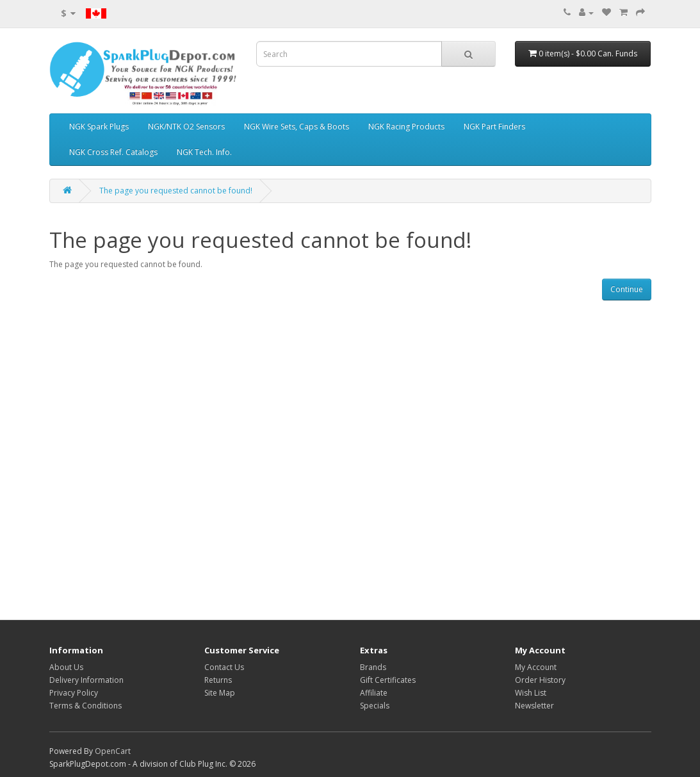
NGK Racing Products (406, 127)
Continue (627, 289)
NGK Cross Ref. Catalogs (113, 152)
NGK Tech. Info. (204, 152)
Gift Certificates (388, 680)
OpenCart (113, 751)
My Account (536, 667)
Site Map (220, 693)
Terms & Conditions (85, 706)
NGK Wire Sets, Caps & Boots (297, 127)
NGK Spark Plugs (99, 127)
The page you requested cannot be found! (176, 191)
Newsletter (534, 706)
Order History (540, 680)
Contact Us (224, 667)
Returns (218, 680)
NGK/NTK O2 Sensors (186, 127)
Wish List (531, 693)
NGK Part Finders (494, 127)
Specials (375, 706)
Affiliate (374, 693)
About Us (66, 667)
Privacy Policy (74, 693)
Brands (373, 667)
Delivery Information (86, 680)
